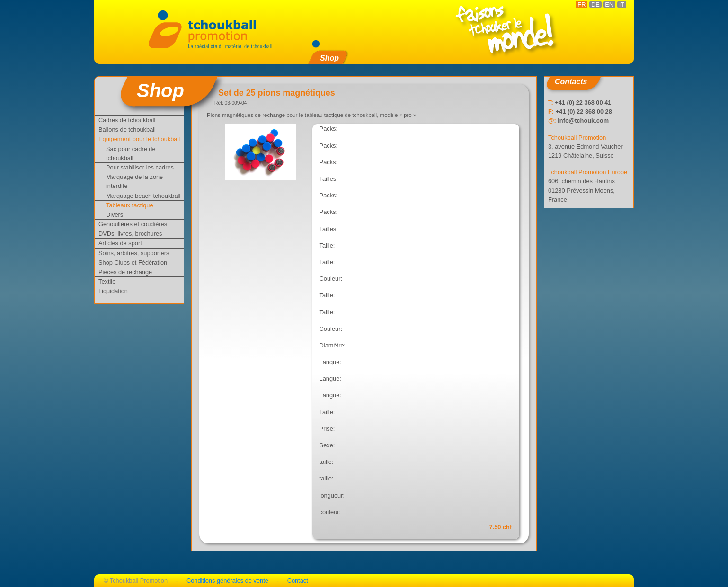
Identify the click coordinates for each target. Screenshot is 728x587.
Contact (298, 581)
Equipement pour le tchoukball (139, 139)
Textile (107, 281)
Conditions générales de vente (227, 581)
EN (609, 4)
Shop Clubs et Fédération (133, 262)
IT (622, 4)
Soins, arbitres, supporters (134, 253)
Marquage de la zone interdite (134, 181)
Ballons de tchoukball (127, 129)
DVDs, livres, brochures (130, 234)
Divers (115, 215)
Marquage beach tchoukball (143, 196)
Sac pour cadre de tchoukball (131, 153)
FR (582, 4)
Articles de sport (120, 243)
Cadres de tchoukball (127, 120)
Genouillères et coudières (133, 224)
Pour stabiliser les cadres (140, 167)
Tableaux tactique (130, 205)
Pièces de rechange (125, 272)
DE (595, 4)
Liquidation (113, 291)
